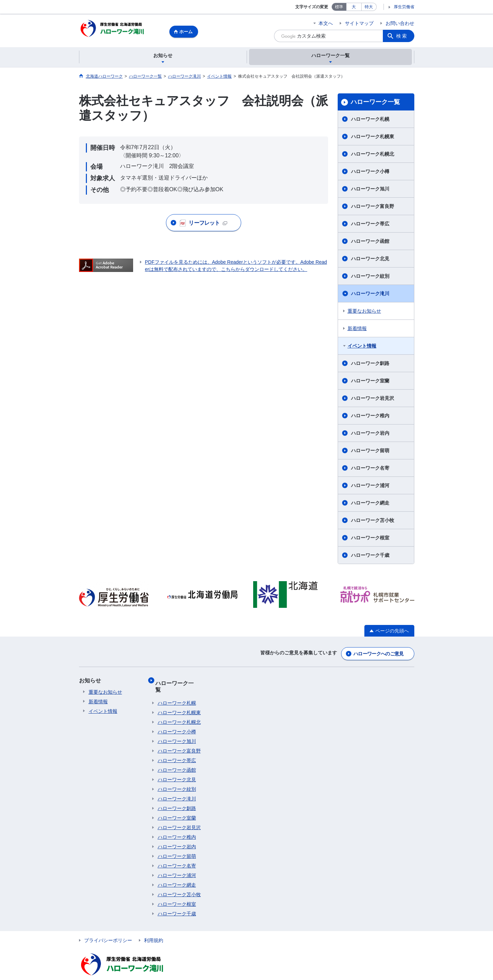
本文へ (326, 23)
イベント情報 (362, 347)
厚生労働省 (404, 7)
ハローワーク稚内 (370, 417)
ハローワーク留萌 (370, 452)
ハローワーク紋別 (370, 277)
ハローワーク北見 (370, 260)
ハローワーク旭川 (370, 190)
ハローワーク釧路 (370, 364)
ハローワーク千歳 (370, 556)
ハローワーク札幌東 (373, 138)
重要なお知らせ (364, 312)
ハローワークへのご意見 (378, 653)
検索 (402, 36)
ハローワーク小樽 (370, 172)
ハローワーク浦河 (370, 486)
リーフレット (204, 224)
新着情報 (357, 329)
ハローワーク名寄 (370, 469)
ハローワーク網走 (370, 504)
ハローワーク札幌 (370, 120)
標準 (339, 7)
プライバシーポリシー (108, 929)
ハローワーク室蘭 (370, 382)
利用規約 (154, 929)
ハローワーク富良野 (373, 207)
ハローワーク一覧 (375, 103)
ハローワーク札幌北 (373, 155)
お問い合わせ (400, 23)
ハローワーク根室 (370, 539)
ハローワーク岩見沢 (373, 399)
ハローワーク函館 (370, 242)
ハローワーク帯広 (370, 225)
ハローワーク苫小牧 (373, 521)
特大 (369, 7)
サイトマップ (359, 23)
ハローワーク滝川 (370, 295)
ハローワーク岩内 (370, 434)
